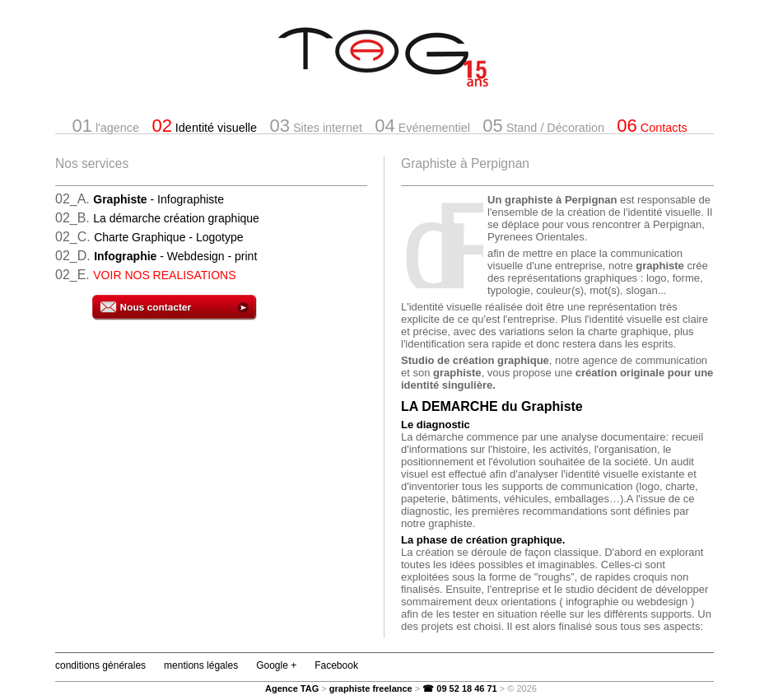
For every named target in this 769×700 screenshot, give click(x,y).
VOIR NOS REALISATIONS (164, 275)
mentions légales (201, 665)
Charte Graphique (168, 237)
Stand (543, 126)
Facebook (336, 665)
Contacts (652, 126)
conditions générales (100, 665)
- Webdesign (175, 256)
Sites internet (315, 126)
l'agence (105, 126)
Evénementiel (422, 126)
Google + (276, 665)
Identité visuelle (204, 126)
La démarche (176, 218)
